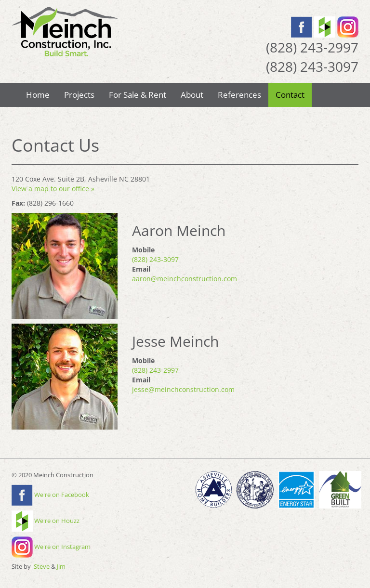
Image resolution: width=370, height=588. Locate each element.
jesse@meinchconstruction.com (183, 389)
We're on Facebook (50, 495)
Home (38, 95)
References (239, 95)
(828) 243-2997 (155, 370)
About (192, 95)
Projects (79, 95)
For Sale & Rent (138, 95)
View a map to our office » (53, 189)
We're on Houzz (46, 521)
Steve (42, 567)
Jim (61, 567)
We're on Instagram (51, 547)
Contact (290, 95)
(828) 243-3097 (155, 259)
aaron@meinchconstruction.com (185, 279)
